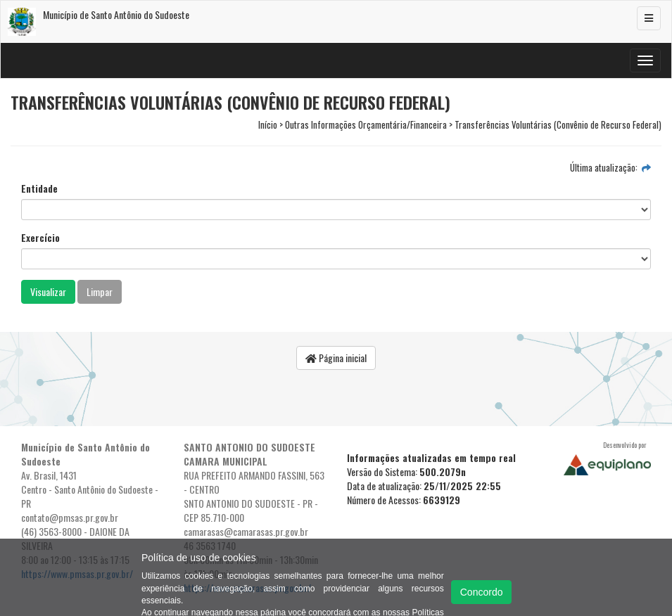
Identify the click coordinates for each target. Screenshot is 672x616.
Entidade (39, 188)
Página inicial (336, 358)
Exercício (40, 238)
